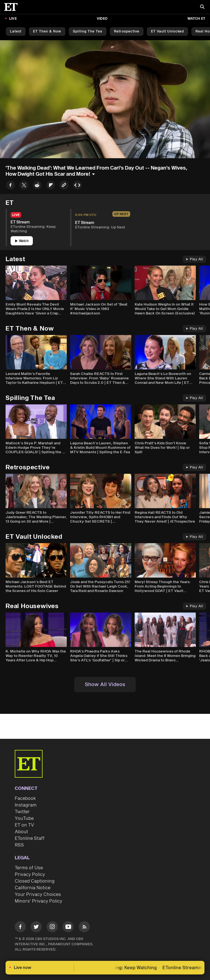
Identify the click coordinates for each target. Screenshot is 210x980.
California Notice (33, 888)
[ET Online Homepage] (13, 7)
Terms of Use (29, 868)
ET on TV (24, 825)
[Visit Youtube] (68, 928)
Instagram (26, 805)
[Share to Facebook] (11, 186)
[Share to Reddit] (37, 186)
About (21, 832)
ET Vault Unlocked (167, 32)
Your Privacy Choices (38, 895)
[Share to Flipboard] (51, 186)
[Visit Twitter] (36, 928)
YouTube (24, 818)
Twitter (22, 812)
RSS (19, 845)
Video (102, 19)
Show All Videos (105, 685)
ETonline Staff (30, 838)
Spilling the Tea (88, 32)
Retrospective (127, 32)
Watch (22, 241)
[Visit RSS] (84, 928)
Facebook (25, 798)
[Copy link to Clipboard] (64, 186)
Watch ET (196, 19)
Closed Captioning (35, 881)
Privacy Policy (30, 875)
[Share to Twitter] (24, 186)
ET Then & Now (47, 32)
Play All (194, 259)
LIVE (13, 19)
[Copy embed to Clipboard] (77, 186)
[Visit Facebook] (20, 928)
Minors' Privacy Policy (39, 901)
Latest (16, 32)
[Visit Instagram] (52, 928)
